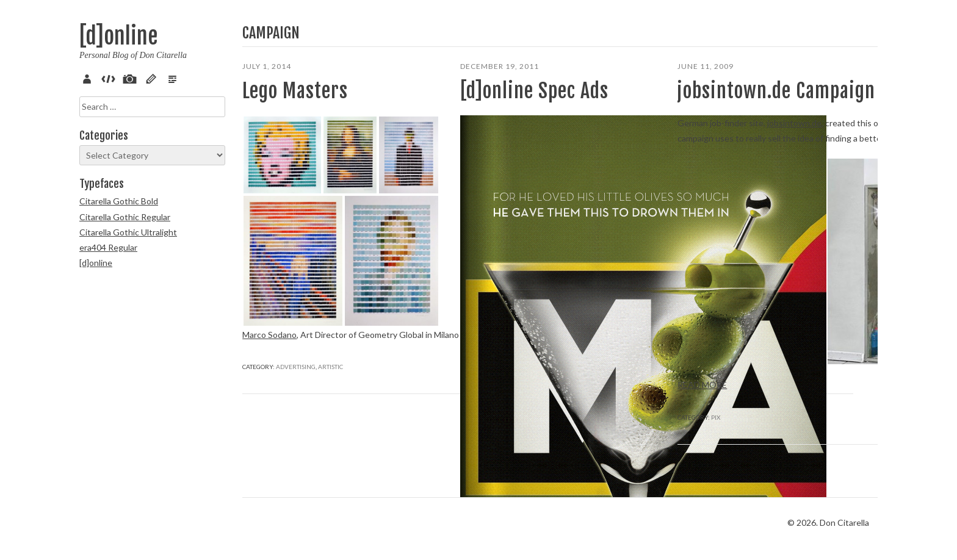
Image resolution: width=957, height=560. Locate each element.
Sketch (153, 77)
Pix (132, 77)
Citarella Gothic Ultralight (128, 232)
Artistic (330, 398)
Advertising (296, 398)
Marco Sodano (269, 335)
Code (110, 77)
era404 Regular (108, 247)
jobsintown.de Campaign (776, 91)
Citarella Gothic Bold (119, 201)
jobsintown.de (794, 123)
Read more (485, 401)
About (89, 77)
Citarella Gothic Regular (125, 217)
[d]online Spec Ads (534, 91)
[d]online (118, 36)
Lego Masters (295, 91)
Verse (175, 77)
